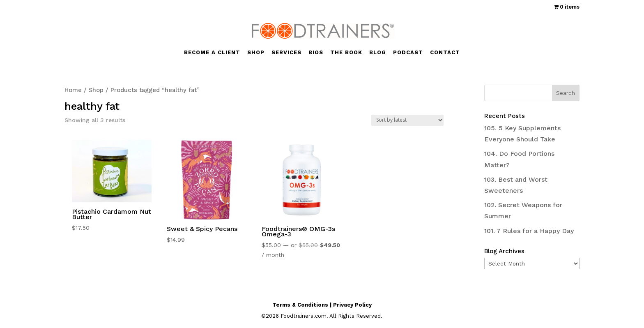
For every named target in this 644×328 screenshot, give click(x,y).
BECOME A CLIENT (212, 53)
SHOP (256, 53)
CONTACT (445, 53)
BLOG (378, 53)
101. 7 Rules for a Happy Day (529, 231)
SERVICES (286, 53)
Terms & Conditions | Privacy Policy (322, 305)
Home (73, 90)
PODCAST (408, 53)
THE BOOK (346, 53)
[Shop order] (407, 120)
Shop (96, 90)
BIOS (316, 53)
